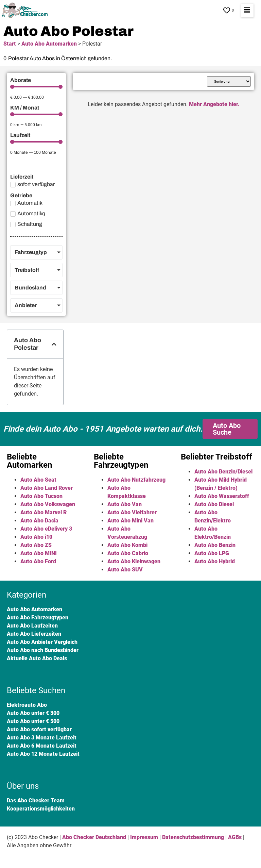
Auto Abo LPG (212, 553)
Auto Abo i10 (36, 537)
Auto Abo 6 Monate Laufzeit (42, 746)
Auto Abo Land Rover (47, 488)
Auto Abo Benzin (215, 545)
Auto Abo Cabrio (128, 553)
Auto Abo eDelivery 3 (46, 529)
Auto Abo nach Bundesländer (43, 650)
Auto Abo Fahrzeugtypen (38, 617)
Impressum (144, 837)
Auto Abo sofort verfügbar (39, 729)
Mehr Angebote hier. (214, 104)
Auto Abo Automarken (49, 44)
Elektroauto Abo (27, 705)
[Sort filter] (229, 81)
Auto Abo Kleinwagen (134, 561)
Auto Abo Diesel (214, 504)
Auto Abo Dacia (39, 521)
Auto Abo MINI (39, 553)
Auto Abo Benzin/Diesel (223, 472)
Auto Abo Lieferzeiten (34, 634)
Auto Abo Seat (38, 480)
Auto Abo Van (125, 504)
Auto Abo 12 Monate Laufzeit (43, 754)
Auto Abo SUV (125, 570)
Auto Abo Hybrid (215, 561)
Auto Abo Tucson (41, 496)
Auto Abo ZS (36, 545)
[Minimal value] (36, 87)
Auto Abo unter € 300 (33, 713)
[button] (247, 11)
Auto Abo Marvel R (43, 512)
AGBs (235, 837)
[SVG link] (26, 11)
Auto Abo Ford (38, 561)
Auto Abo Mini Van (130, 521)
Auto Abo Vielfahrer (132, 512)
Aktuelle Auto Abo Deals (37, 658)
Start (10, 44)
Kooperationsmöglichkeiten (41, 809)
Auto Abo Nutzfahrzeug (136, 480)
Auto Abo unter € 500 (33, 721)
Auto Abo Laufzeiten (32, 626)
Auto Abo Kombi (127, 545)
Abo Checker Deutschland (94, 837)
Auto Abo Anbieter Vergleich (42, 642)
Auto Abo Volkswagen (48, 504)
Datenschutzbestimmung (193, 837)
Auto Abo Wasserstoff (222, 496)
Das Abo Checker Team (36, 800)
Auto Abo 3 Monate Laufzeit (42, 738)
